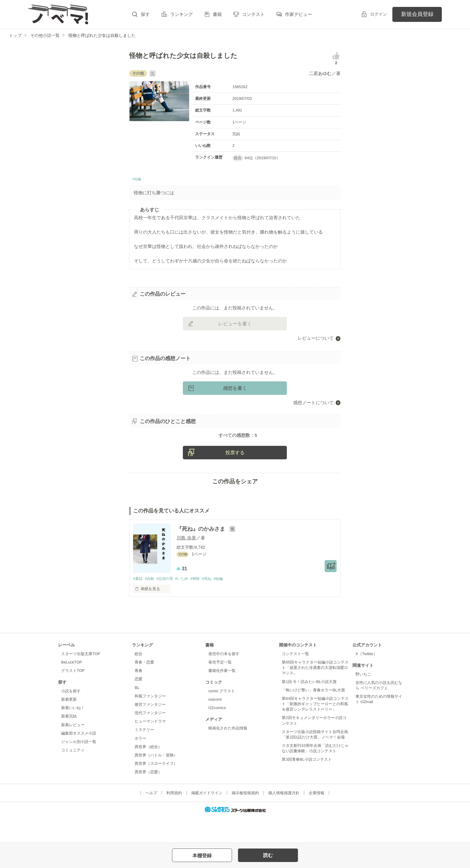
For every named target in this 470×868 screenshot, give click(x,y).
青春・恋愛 (144, 687)
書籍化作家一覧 (222, 695)
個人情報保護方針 (284, 818)
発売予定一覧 (220, 687)
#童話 (138, 603)
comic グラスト (222, 716)
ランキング (181, 14)
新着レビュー (73, 750)
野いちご (363, 699)
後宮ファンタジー (150, 729)
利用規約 (174, 818)
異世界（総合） (148, 772)
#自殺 (151, 603)
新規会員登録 (417, 14)
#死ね (215, 603)
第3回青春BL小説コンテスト (307, 784)
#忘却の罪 (168, 603)
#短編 (138, 180)
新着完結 (69, 741)
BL (137, 713)
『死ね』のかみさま (202, 553)
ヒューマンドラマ (150, 746)
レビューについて (316, 340)
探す (145, 14)
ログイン (379, 14)
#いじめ (187, 603)
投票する (235, 477)
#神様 (202, 603)
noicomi (215, 724)
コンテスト (253, 14)
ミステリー (144, 755)
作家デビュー (299, 14)
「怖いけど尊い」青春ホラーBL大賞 (313, 715)
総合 (138, 679)
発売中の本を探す (224, 679)
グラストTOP (73, 695)
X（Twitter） (366, 679)
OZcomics (217, 733)
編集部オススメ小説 (79, 758)
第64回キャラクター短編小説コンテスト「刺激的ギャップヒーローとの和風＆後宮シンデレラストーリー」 (315, 729)
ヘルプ (151, 818)
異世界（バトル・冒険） (156, 780)
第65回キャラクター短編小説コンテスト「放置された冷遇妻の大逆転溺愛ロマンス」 (315, 692)
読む (268, 855)
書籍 (217, 14)
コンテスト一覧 (295, 679)
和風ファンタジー (150, 721)
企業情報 (317, 818)
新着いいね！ (73, 733)
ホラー (140, 763)
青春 (138, 695)
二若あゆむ (320, 73)
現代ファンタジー (150, 738)
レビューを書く (235, 325)
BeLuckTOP (72, 687)
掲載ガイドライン (207, 818)
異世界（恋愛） (148, 797)
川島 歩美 (186, 562)
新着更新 (69, 724)
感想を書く (235, 390)
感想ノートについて (313, 404)
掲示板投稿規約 (245, 818)
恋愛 (138, 704)
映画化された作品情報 (228, 753)
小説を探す (71, 716)
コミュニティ (73, 775)
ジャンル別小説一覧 (79, 767)
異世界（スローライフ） (156, 788)
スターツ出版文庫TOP (81, 679)
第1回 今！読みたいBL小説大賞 (309, 707)
